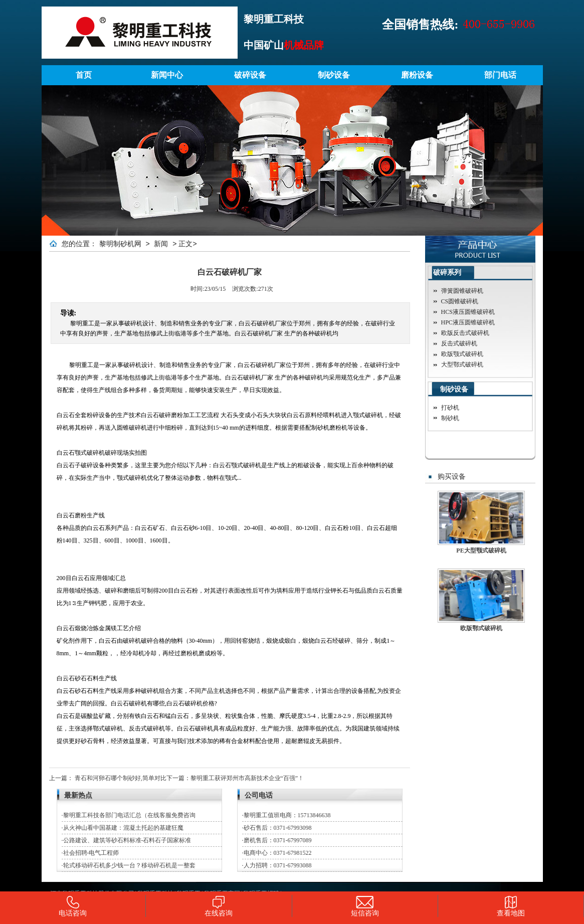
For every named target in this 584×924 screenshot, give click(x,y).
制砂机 (450, 418)
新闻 (161, 244)
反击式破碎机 (459, 343)
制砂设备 (334, 75)
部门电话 (500, 75)
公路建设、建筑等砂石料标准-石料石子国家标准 (127, 840)
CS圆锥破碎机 (460, 301)
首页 (84, 75)
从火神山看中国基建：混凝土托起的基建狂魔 (123, 828)
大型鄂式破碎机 (462, 364)
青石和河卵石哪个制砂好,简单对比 (121, 778)
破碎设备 (250, 75)
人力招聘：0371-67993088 (278, 865)
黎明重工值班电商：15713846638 (287, 815)
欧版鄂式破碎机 (481, 628)
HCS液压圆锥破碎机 (468, 312)
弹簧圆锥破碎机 (462, 291)
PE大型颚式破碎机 (481, 550)
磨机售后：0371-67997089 (278, 840)
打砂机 (450, 408)
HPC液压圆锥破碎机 (468, 322)
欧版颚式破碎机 (462, 354)
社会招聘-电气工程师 (91, 853)
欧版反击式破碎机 (465, 333)
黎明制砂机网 (120, 244)
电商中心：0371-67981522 (278, 853)
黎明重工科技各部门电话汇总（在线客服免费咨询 (129, 815)
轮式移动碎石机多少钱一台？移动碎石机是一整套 (129, 865)
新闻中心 (167, 75)
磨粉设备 (417, 75)
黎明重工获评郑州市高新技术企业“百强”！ (247, 778)
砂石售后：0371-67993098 (278, 828)
